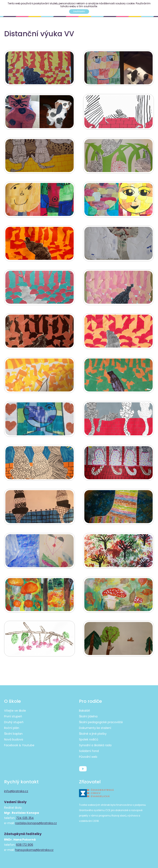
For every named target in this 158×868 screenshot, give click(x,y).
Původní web (88, 754)
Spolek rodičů (89, 736)
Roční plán (12, 725)
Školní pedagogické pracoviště (101, 719)
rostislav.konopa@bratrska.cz (36, 820)
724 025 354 (25, 815)
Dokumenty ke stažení (95, 725)
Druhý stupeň (14, 719)
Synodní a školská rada (95, 742)
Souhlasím (79, 11)
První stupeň (13, 713)
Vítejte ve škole (15, 708)
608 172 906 (25, 842)
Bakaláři (84, 708)
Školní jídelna (88, 713)
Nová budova (14, 736)
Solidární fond (89, 748)
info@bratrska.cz (16, 788)
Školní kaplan (13, 731)
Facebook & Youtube (19, 742)
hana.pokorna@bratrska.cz (34, 847)
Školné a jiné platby (93, 731)
